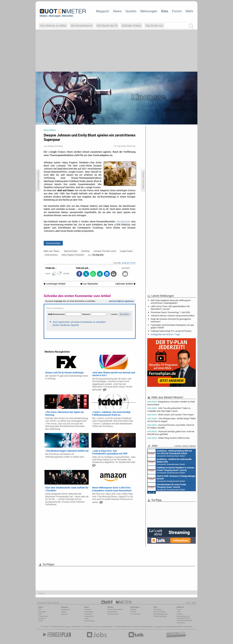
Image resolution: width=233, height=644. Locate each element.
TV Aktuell (54, 627)
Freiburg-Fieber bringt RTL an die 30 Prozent (171, 331)
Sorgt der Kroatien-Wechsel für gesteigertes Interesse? (171, 320)
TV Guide (117, 627)
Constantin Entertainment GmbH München (170, 453)
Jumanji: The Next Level (105, 251)
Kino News (45, 627)
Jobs (179, 612)
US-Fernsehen (89, 621)
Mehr (189, 11)
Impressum (181, 623)
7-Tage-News (43, 616)
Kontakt (180, 614)
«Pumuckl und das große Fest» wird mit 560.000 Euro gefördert (171, 433)
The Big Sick (96, 255)
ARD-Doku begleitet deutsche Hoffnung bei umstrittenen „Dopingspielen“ (171, 302)
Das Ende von (154, 26)
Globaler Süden (132, 26)
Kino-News (158, 609)
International (89, 616)
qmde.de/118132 (129, 263)
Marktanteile (112, 612)
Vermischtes (89, 612)
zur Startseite (89, 284)
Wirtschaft (88, 614)
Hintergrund (66, 609)
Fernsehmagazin (65, 627)
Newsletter (42, 612)
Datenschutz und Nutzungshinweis (183, 617)
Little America (51, 255)
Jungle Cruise (126, 251)
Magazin (103, 11)
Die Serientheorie (82, 26)
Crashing (85, 251)
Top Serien (188, 627)
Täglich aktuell (113, 614)
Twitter (41, 621)
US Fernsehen (87, 627)
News (117, 11)
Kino (165, 11)
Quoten (131, 11)
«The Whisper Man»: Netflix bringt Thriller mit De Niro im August (171, 420)
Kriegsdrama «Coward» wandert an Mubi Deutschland (171, 403)
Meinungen (149, 11)
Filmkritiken (77, 627)
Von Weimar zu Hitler (53, 26)
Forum (177, 11)
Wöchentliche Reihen (115, 609)
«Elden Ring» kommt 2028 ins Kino (168, 438)
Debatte (133, 609)
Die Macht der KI (107, 26)
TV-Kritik (133, 612)
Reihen (64, 612)
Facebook (42, 618)
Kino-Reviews (135, 614)
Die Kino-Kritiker (159, 612)
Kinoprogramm (159, 627)
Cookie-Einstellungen (185, 620)
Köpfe (86, 618)
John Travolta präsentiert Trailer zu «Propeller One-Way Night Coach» (169, 409)
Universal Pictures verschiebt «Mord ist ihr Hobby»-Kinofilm (171, 426)
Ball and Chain (71, 251)
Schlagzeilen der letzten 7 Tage (165, 334)
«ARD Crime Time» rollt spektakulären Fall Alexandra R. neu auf (170, 308)
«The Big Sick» (123, 222)
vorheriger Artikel (55, 284)
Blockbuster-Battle (160, 616)
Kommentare (53, 243)
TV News (96, 627)
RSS (40, 609)
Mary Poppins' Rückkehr (73, 255)
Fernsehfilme (136, 627)
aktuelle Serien (147, 627)
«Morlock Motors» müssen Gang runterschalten (173, 316)
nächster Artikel (125, 284)
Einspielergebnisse (161, 614)
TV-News (88, 609)
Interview (64, 614)
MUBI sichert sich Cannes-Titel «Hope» (171, 415)
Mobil (40, 614)
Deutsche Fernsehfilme (175, 627)
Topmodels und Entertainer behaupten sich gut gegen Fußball (172, 326)
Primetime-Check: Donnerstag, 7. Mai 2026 (170, 312)
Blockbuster (126, 627)
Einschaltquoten (107, 627)
